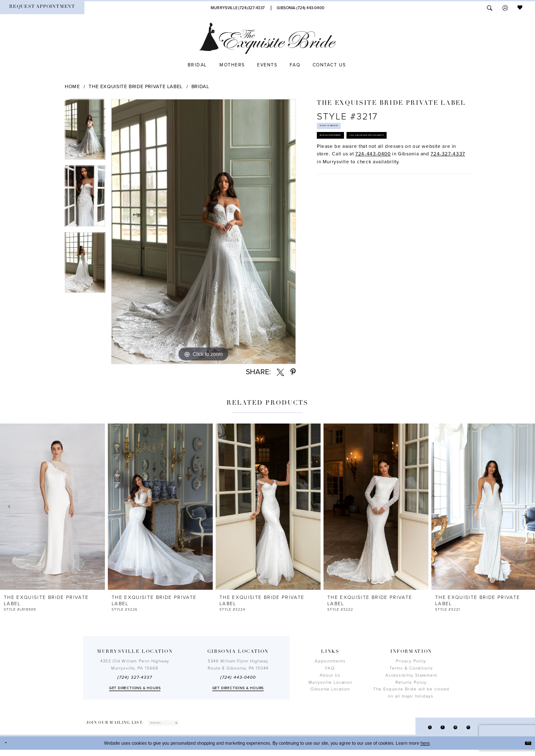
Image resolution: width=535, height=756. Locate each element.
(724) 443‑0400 (238, 677)
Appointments (330, 661)
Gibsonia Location (330, 689)
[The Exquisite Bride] (268, 38)
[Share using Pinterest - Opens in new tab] (293, 372)
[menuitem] (42, 8)
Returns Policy (411, 682)
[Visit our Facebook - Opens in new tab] (430, 731)
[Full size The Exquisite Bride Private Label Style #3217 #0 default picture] (204, 232)
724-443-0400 (373, 196)
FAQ (330, 668)
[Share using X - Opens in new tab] (280, 372)
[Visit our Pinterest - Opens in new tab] (466, 731)
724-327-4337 (448, 196)
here (425, 749)
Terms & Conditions (411, 668)
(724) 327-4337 (135, 677)
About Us (330, 675)
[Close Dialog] (9, 749)
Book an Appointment (347, 153)
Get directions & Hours (135, 688)
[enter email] (183, 726)
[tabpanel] (85, 132)
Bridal (200, 86)
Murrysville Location (330, 682)
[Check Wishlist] (520, 8)
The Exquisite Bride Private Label (136, 86)
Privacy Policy (411, 661)
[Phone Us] (238, 8)
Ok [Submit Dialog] (525, 749)
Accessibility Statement (411, 675)
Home (73, 86)
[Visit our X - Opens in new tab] (412, 731)
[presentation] (52, 507)
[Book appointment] (42, 8)
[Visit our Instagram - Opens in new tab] (448, 731)
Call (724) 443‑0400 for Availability (363, 174)
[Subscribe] (212, 726)
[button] (505, 8)
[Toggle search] (490, 8)
